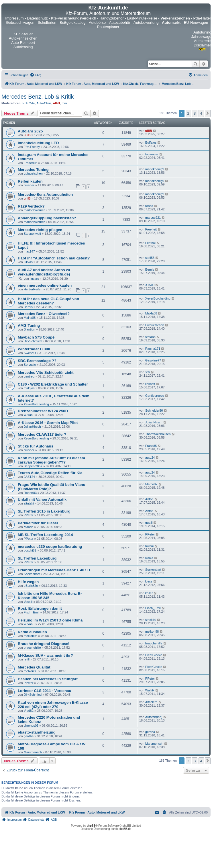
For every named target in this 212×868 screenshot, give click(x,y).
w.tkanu (29, 415)
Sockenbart (32, 574)
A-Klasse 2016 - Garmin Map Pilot (48, 423)
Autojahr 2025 (30, 131)
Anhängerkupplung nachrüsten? (47, 218)
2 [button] (188, 113)
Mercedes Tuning (33, 170)
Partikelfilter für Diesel (38, 523)
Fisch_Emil (32, 612)
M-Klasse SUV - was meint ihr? (45, 655)
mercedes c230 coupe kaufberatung (50, 547)
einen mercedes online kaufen (45, 285)
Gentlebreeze (155, 396)
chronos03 (31, 726)
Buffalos (151, 142)
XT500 (150, 285)
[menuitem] (36, 75)
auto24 (150, 458)
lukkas (28, 262)
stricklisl (151, 620)
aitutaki (29, 503)
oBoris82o (31, 586)
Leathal (150, 243)
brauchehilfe (32, 648)
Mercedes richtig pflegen (40, 230)
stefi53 (150, 258)
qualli (149, 523)
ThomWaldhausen (158, 434)
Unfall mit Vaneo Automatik (42, 500)
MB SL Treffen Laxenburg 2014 (45, 535)
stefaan (150, 337)
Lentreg (29, 376)
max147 (29, 251)
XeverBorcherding (158, 298)
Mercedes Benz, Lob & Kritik (38, 97)
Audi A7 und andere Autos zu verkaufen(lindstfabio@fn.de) (44, 272)
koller (149, 593)
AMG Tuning (29, 325)
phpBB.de (125, 829)
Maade (29, 527)
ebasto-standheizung (37, 732)
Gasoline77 (153, 360)
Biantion (30, 329)
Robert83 (30, 493)
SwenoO (30, 353)
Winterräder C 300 (34, 349)
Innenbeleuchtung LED (38, 143)
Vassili (28, 602)
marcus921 (153, 218)
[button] (208, 113)
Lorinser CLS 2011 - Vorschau (45, 691)
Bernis (150, 269)
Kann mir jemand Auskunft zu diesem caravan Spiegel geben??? (51, 460)
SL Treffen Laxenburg (37, 558)
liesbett (150, 384)
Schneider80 (154, 410)
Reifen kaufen (30, 181)
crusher (29, 185)
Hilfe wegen (28, 582)
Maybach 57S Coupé (36, 337)
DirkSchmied (33, 341)
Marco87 (151, 484)
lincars (34, 279)
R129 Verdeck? (31, 206)
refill (27, 659)
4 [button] (201, 113)
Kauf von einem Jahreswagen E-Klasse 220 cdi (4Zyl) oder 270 (53, 705)
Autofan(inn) (154, 717)
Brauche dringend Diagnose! (44, 644)
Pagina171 (153, 349)
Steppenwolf (33, 234)
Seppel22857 (33, 466)
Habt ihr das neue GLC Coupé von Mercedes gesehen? (48, 301)
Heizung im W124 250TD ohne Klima (50, 620)
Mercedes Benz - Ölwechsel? (44, 314)
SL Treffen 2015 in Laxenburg (44, 511)
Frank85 (151, 446)
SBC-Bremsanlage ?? (37, 361)
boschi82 (30, 550)
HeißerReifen (33, 289)
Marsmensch (33, 752)
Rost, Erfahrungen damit (40, 608)
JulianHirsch (32, 427)
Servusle (30, 365)
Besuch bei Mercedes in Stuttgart (48, 679)
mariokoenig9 (155, 169)
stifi (148, 372)
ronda (149, 206)
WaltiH (150, 690)
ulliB (56, 103)
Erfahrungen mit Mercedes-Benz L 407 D (54, 570)
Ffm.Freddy (32, 147)
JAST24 (29, 477)
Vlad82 (29, 711)
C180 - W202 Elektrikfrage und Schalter (53, 384)
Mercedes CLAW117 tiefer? (42, 434)
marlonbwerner (34, 210)
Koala (149, 558)
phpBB (91, 826)
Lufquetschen (33, 173)
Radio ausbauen (32, 632)
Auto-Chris (44, 103)
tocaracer (152, 154)
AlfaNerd (151, 702)
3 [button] (195, 113)
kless (149, 581)
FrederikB (31, 163)
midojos (29, 388)
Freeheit (151, 229)
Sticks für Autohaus (36, 446)
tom (64, 103)
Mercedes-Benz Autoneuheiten (45, 194)
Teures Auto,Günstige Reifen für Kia (50, 473)
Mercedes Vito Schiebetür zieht (46, 373)
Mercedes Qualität (34, 667)
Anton (149, 499)
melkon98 (31, 636)
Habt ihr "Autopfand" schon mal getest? (54, 258)
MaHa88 (30, 318)
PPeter (29, 515)
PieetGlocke (154, 655)
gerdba (29, 736)
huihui (149, 546)
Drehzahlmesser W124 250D (43, 411)
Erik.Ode (29, 103)
